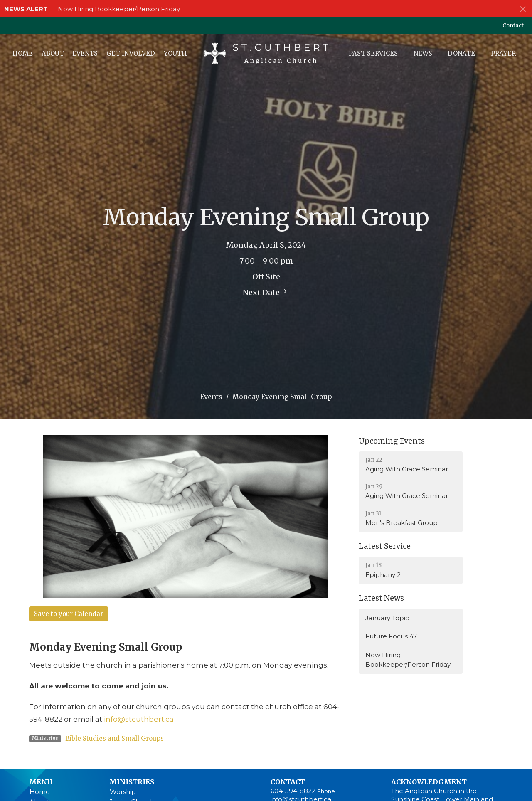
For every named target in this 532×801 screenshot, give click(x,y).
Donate (461, 53)
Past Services (373, 53)
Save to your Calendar (69, 614)
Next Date (266, 292)
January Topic (387, 618)
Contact (513, 26)
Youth (175, 53)
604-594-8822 (293, 791)
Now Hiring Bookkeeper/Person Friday (119, 9)
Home (23, 53)
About (53, 53)
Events (85, 53)
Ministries (132, 782)
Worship (123, 792)
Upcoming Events (392, 441)
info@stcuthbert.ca (139, 719)
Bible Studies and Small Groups (115, 738)
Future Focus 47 (391, 636)
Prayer (503, 53)
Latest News (381, 598)
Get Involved (131, 53)
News (423, 53)
